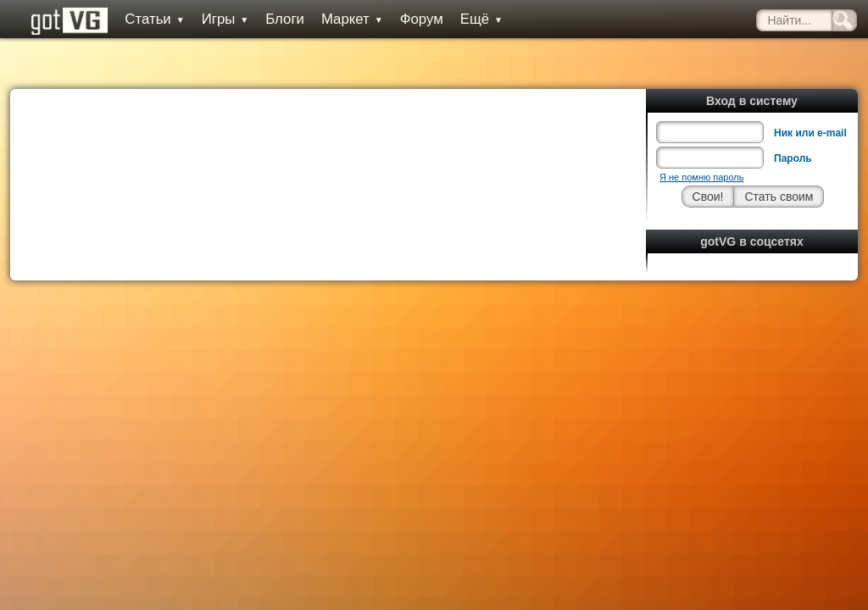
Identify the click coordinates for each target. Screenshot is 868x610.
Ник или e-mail (810, 95)
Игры (212, 19)
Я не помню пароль (701, 139)
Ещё (468, 19)
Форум (408, 19)
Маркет (339, 19)
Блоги (272, 19)
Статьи (142, 19)
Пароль (793, 120)
